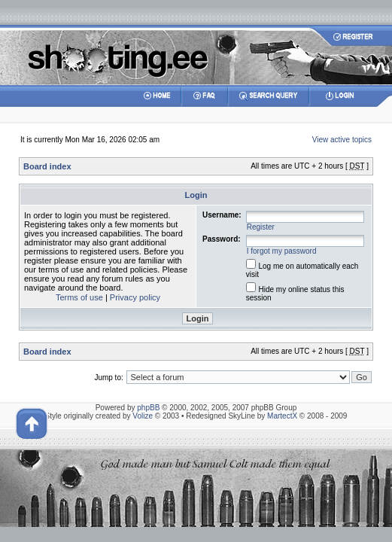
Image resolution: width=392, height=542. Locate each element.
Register (261, 227)
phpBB (148, 408)
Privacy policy (135, 297)
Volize (143, 416)
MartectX (282, 416)
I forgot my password (282, 251)
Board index (47, 166)
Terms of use (79, 297)
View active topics (342, 140)
